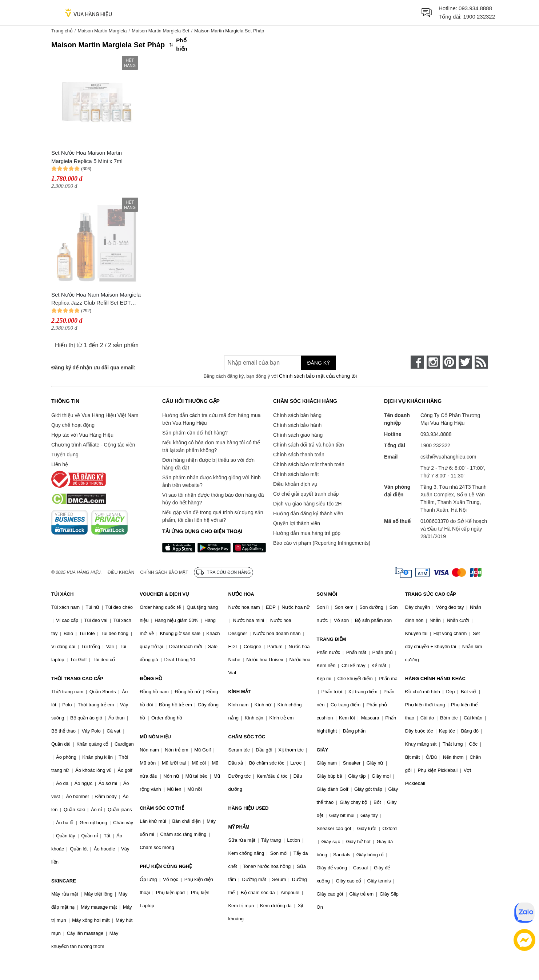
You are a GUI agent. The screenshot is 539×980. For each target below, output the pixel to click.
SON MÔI (327, 594)
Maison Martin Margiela (102, 31)
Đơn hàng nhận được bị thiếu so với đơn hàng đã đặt (208, 464)
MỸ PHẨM (239, 827)
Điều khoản (121, 572)
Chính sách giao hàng (298, 435)
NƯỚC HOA (241, 594)
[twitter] (465, 362)
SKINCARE (64, 881)
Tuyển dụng (65, 455)
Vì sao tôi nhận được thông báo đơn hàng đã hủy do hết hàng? (213, 499)
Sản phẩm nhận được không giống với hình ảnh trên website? (211, 481)
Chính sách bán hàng (297, 415)
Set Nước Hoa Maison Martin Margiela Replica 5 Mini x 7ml (87, 157)
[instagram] (433, 362)
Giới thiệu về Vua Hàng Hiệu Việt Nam (95, 415)
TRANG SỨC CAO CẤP (431, 594)
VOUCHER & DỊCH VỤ (164, 594)
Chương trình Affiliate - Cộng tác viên (93, 445)
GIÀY (323, 750)
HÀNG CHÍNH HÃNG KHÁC (435, 679)
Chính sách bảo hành (297, 425)
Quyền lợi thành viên (297, 523)
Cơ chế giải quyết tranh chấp (306, 494)
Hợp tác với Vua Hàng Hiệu (82, 435)
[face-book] (417, 362)
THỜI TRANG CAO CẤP (77, 679)
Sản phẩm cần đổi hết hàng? (195, 433)
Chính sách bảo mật (296, 474)
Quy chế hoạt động (73, 425)
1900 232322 (479, 17)
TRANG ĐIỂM (332, 639)
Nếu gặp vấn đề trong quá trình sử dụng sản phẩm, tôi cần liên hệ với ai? (213, 516)
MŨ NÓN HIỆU (155, 737)
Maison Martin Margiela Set (160, 31)
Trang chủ (62, 31)
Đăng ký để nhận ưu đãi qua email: (93, 368)
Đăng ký (318, 363)
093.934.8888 (475, 8)
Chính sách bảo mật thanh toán (309, 464)
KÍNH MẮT (239, 692)
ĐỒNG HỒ (151, 679)
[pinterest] (449, 362)
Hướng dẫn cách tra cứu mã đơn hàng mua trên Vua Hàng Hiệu (211, 419)
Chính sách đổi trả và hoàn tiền (308, 445)
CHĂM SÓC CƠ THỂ (162, 808)
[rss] (481, 362)
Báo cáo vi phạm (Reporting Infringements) (322, 543)
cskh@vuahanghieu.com (448, 457)
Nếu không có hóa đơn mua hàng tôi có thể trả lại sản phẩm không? (211, 446)
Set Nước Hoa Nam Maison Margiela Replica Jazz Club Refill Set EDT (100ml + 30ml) (96, 299)
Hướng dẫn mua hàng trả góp (307, 533)
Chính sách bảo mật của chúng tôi (318, 376)
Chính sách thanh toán (299, 455)
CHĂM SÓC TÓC (247, 737)
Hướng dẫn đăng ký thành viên (308, 513)
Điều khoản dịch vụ (295, 484)
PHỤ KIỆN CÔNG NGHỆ (166, 866)
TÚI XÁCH (62, 594)
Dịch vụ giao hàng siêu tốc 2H (307, 504)
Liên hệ (60, 464)
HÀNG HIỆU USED (248, 808)
